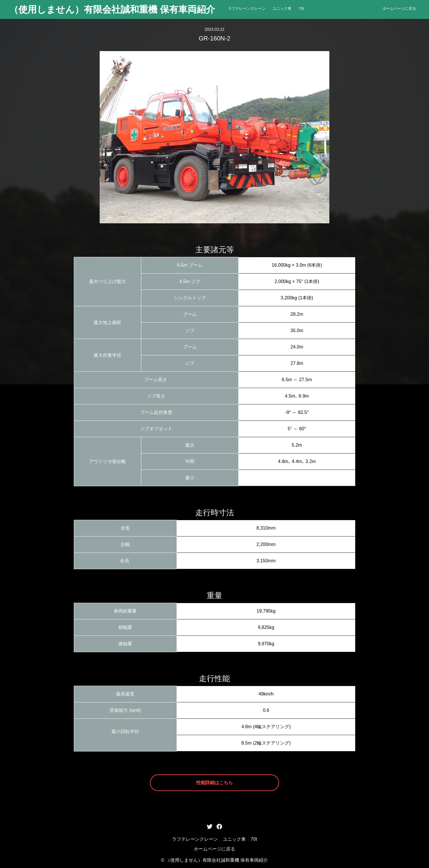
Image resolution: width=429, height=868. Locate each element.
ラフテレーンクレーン (247, 8)
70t (302, 8)
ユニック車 (282, 8)
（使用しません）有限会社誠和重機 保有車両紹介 (112, 9)
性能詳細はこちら (214, 783)
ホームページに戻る (399, 8)
